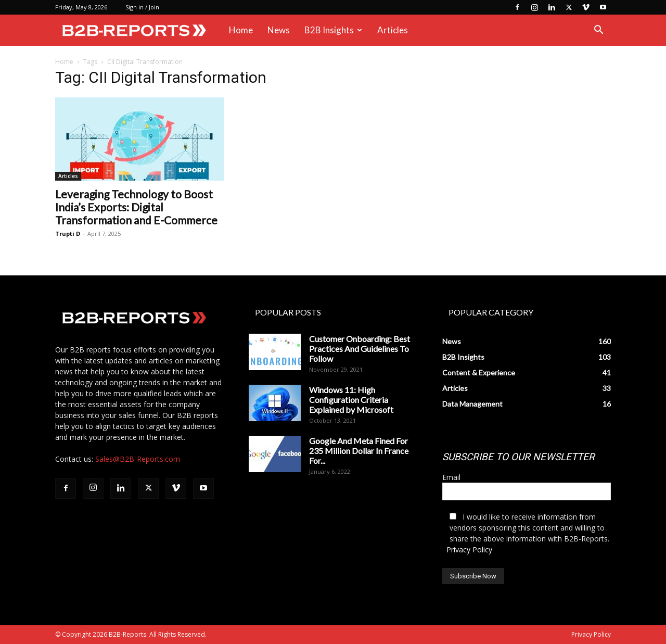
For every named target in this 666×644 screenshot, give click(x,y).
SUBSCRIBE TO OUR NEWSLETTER (518, 457)
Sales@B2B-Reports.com (138, 459)
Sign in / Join (142, 7)
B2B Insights (333, 30)
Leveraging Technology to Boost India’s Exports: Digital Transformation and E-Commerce (136, 207)
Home (241, 30)
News (279, 30)
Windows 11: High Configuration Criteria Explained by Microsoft (351, 400)
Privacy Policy (469, 550)
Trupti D (68, 233)
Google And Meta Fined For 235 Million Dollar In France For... (359, 451)
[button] (598, 31)
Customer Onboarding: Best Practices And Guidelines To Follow (360, 349)
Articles (393, 30)
